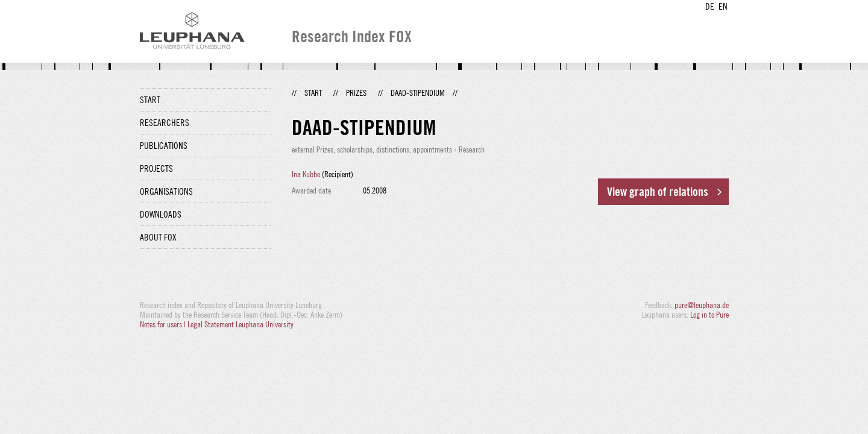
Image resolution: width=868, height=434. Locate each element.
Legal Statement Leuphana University (241, 324)
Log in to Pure (709, 315)
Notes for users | (164, 324)
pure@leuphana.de (702, 305)
